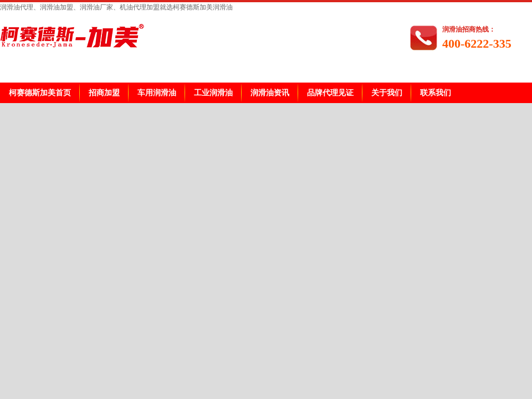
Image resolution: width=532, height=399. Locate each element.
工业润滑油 (213, 93)
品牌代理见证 (330, 93)
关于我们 (387, 93)
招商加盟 (104, 93)
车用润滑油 (157, 93)
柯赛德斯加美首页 (40, 93)
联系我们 (436, 93)
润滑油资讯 (270, 93)
